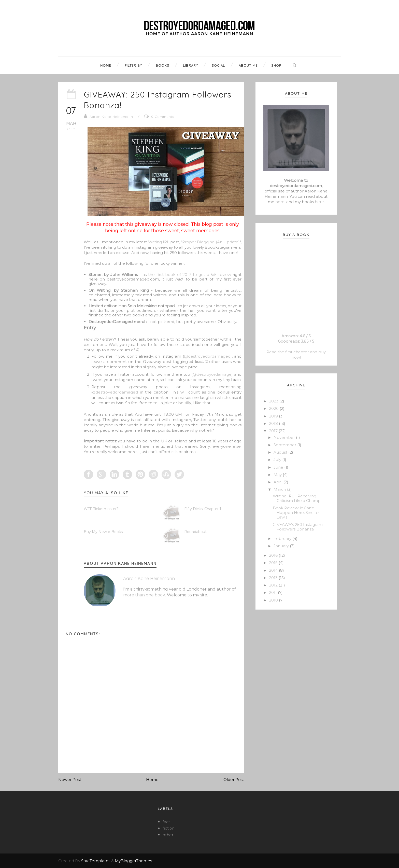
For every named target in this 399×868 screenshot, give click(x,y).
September (285, 445)
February (283, 538)
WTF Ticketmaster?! (102, 509)
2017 (274, 431)
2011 (273, 592)
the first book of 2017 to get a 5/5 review (189, 275)
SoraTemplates (96, 861)
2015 (274, 563)
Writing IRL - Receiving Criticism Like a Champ (297, 498)
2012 (274, 585)
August (281, 452)
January (282, 546)
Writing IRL (159, 242)
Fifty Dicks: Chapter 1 (203, 509)
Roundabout (195, 532)
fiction (169, 828)
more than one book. (145, 595)
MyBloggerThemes (133, 861)
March (280, 489)
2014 (274, 570)
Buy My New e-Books (103, 532)
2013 (274, 578)
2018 (274, 423)
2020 (274, 408)
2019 (274, 416)
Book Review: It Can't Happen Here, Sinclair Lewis (296, 513)
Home (152, 780)
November (285, 437)
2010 (274, 600)
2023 (274, 401)
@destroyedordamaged (207, 356)
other (168, 835)
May (278, 475)
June (279, 467)
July (278, 460)
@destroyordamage (212, 374)
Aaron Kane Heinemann (111, 117)
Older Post (234, 780)
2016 (274, 555)
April (279, 482)
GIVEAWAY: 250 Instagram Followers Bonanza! (298, 527)
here (280, 202)
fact (166, 822)
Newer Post (70, 780)
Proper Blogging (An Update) (211, 242)
